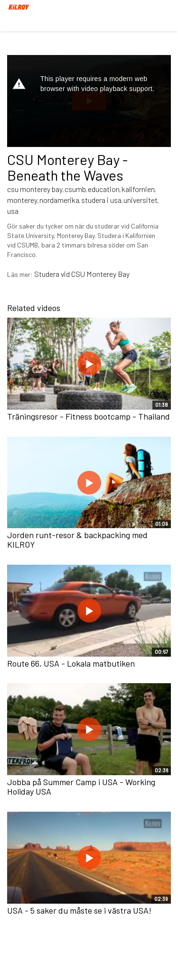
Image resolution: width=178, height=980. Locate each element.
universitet (141, 200)
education (104, 189)
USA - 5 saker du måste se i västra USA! (79, 910)
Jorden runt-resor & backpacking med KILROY (77, 540)
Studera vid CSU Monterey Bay (82, 274)
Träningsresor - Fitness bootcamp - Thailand (89, 416)
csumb (75, 189)
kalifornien (138, 189)
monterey (22, 200)
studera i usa (101, 200)
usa (13, 211)
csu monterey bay (35, 189)
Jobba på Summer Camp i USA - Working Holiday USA (81, 787)
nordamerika (59, 200)
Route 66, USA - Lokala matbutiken (71, 663)
